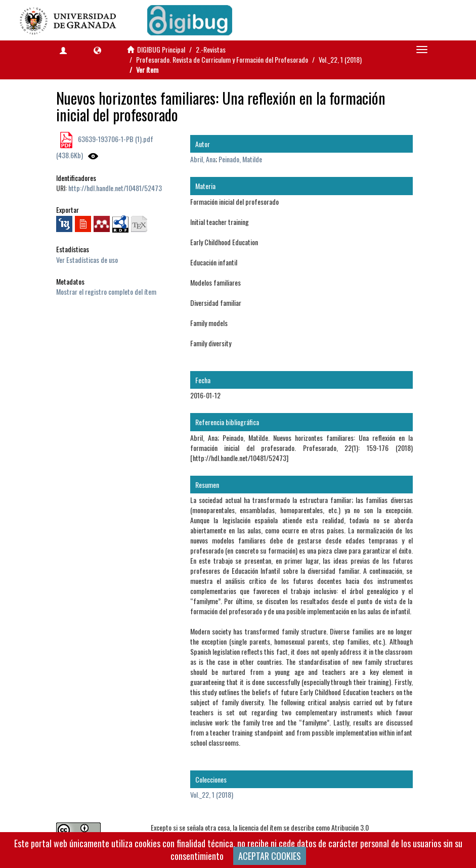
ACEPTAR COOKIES (270, 856)
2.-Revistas (211, 49)
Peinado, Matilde (240, 159)
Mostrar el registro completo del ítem (106, 291)
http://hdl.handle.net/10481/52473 (115, 188)
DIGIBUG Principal (161, 49)
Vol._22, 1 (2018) (340, 59)
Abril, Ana (203, 159)
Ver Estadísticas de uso (87, 260)
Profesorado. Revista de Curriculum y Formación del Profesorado (222, 59)
